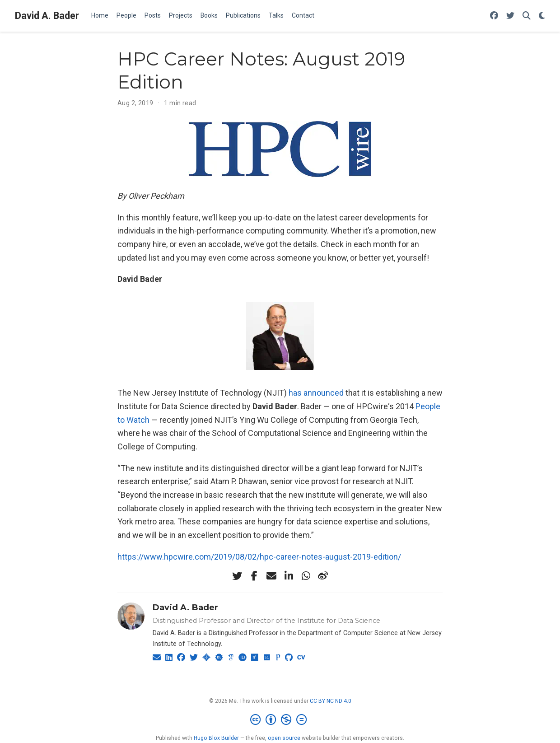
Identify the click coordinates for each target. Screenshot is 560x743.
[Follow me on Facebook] (494, 16)
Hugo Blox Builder (216, 738)
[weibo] (323, 576)
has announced (316, 393)
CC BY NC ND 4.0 (331, 701)
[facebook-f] (254, 576)
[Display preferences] (542, 16)
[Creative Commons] (280, 720)
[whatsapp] (306, 576)
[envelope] (271, 576)
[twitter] (237, 576)
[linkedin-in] (289, 576)
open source (284, 738)
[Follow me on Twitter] (510, 16)
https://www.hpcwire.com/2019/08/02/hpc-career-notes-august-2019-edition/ (259, 557)
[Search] (527, 16)
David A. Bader (47, 16)
